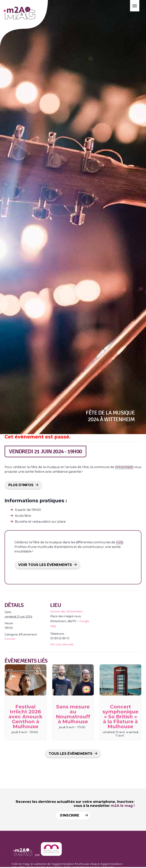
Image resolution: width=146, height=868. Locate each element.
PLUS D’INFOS (21, 485)
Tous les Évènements (71, 754)
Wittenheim (124, 467)
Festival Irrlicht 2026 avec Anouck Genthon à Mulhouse (25, 717)
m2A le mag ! (123, 806)
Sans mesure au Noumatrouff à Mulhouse (73, 714)
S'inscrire (73, 815)
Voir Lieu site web (62, 644)
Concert (10, 639)
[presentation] (26, 680)
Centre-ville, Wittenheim (66, 612)
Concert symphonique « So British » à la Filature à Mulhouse (120, 717)
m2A (120, 542)
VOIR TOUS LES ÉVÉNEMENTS (45, 565)
